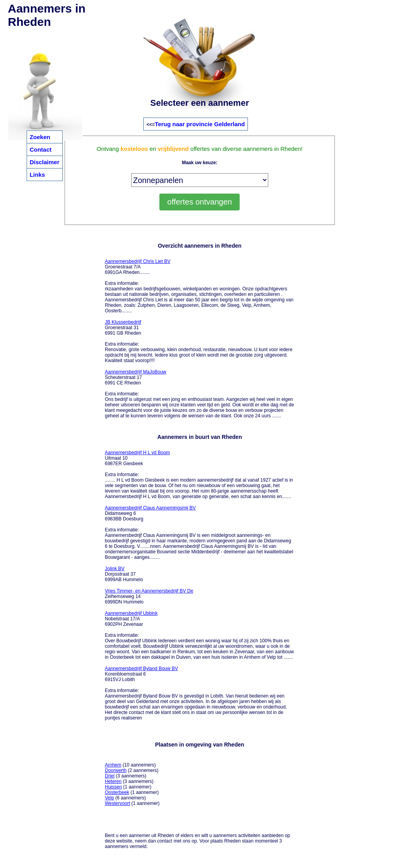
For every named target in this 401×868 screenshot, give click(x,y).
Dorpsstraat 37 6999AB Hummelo (124, 574)
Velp (109, 798)
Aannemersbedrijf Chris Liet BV (138, 261)
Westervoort (117, 803)
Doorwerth (116, 770)
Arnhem (113, 765)
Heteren (113, 781)
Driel (110, 776)
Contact (41, 149)
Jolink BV (115, 569)
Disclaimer (45, 162)
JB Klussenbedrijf (123, 322)
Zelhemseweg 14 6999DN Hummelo (149, 596)
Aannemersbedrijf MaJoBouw (136, 372)
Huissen (113, 787)
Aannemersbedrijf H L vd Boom (137, 453)
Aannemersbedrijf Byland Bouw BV (142, 669)
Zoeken (40, 137)
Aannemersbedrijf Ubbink (131, 613)
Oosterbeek (117, 792)
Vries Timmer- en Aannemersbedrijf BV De (149, 591)
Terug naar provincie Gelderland (200, 124)
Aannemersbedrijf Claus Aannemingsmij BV (150, 508)
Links (37, 175)
